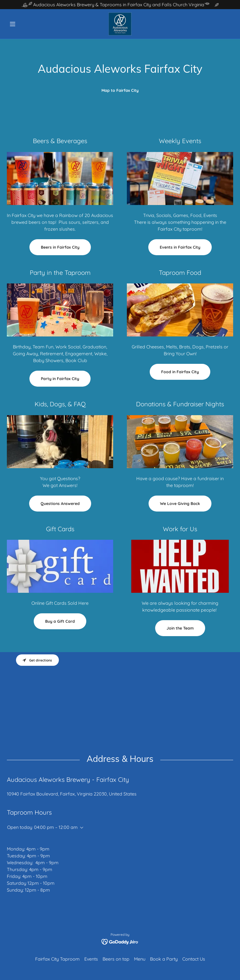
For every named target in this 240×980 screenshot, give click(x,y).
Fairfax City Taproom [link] (57, 959)
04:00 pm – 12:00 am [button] (56, 827)
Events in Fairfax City (180, 247)
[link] (120, 24)
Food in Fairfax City (180, 372)
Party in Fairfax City (60, 379)
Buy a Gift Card (60, 621)
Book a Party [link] (164, 959)
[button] (24, 24)
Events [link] (91, 959)
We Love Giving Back (180, 504)
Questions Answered (60, 504)
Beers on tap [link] (116, 959)
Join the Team (180, 628)
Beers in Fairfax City (60, 247)
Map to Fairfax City (120, 90)
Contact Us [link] (194, 959)
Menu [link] (140, 959)
